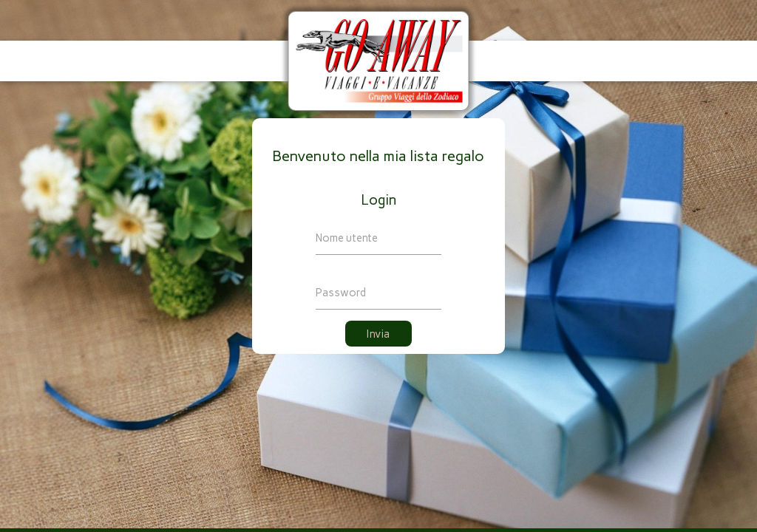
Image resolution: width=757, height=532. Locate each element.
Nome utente (347, 238)
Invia (378, 334)
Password (341, 293)
